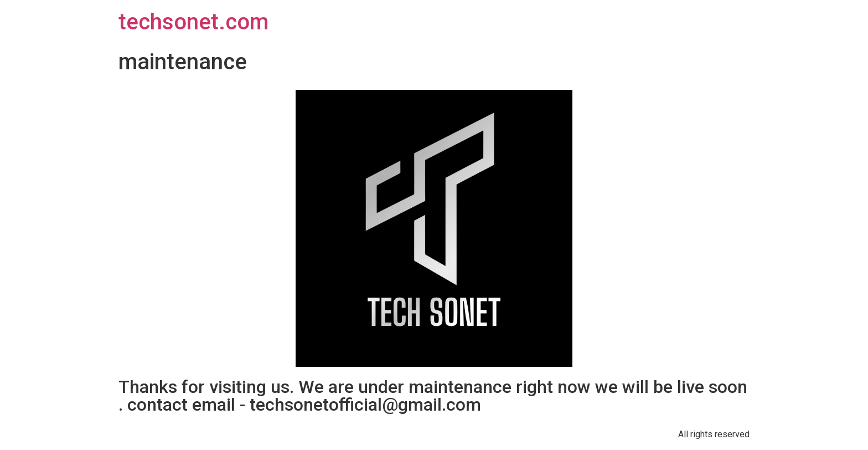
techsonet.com (193, 22)
